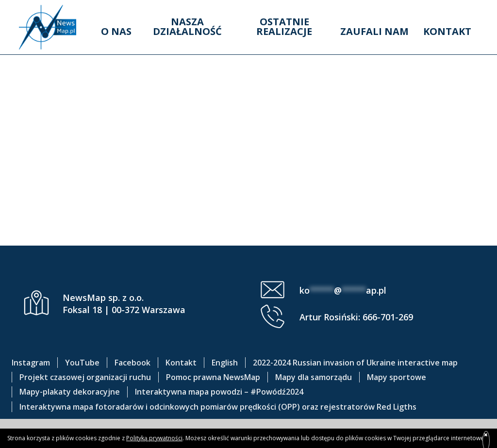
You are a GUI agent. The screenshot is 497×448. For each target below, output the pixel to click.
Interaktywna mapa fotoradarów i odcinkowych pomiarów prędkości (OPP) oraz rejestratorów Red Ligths (218, 407)
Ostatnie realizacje (284, 26)
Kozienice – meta (249, 123)
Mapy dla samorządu (314, 377)
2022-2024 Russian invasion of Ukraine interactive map (355, 363)
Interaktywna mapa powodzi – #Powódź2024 (219, 392)
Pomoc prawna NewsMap (213, 377)
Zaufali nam (374, 31)
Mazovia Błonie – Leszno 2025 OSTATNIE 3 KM (249, 68)
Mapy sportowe (397, 377)
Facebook (133, 363)
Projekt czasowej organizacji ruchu (85, 377)
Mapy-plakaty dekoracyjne (70, 392)
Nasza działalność (187, 26)
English (225, 363)
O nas (116, 31)
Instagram (31, 363)
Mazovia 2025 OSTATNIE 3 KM (249, 205)
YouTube (82, 363)
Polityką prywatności (154, 438)
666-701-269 (388, 317)
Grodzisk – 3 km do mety (249, 164)
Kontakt (447, 31)
